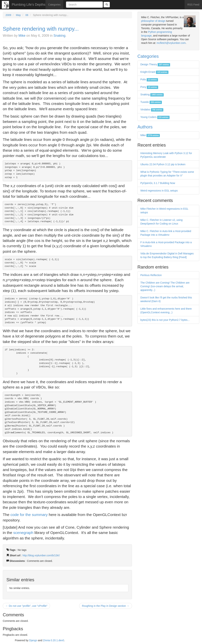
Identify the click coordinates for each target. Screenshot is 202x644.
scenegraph (23, 533)
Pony (149, 87)
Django (33, 640)
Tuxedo (151, 102)
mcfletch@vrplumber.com (171, 43)
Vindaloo (152, 110)
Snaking (59, 36)
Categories (54, 5)
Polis (149, 79)
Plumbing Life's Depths (29, 5)
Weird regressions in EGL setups (159, 191)
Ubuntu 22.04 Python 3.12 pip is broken (163, 164)
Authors (145, 127)
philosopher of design (153, 21)
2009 (8, 15)
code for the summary (29, 515)
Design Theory (155, 64)
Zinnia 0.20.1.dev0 (53, 640)
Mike (22, 36)
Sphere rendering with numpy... (41, 29)
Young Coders (155, 117)
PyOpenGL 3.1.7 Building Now (158, 183)
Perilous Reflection (151, 275)
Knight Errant (154, 72)
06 (27, 15)
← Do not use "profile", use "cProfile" (26, 606)
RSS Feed (193, 5)
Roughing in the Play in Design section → (106, 606)
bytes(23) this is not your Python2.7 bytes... (165, 320)
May (18, 15)
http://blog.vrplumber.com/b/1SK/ (41, 555)
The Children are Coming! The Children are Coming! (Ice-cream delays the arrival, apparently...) (165, 286)
